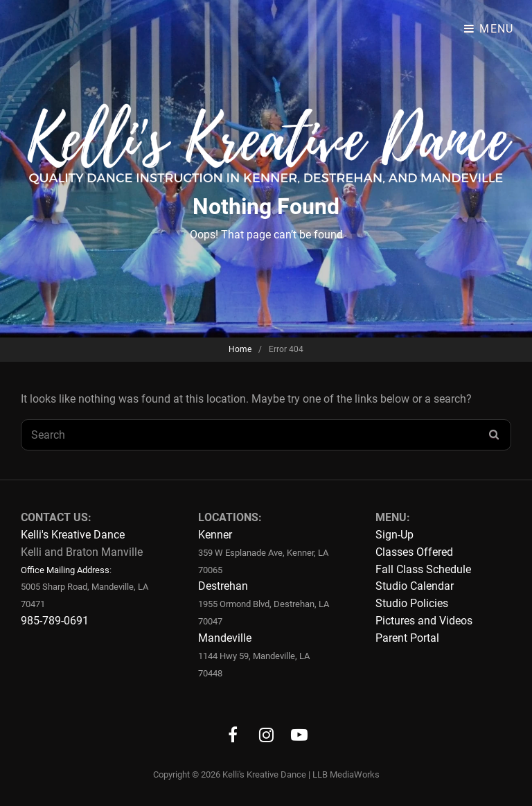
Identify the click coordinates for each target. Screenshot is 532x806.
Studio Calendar (415, 586)
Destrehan (223, 586)
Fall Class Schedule (423, 569)
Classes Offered (414, 552)
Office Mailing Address (65, 570)
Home (240, 349)
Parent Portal (407, 638)
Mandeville (225, 638)
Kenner (215, 535)
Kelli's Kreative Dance (73, 535)
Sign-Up (394, 535)
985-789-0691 (55, 621)
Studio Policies (412, 603)
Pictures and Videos (424, 621)
